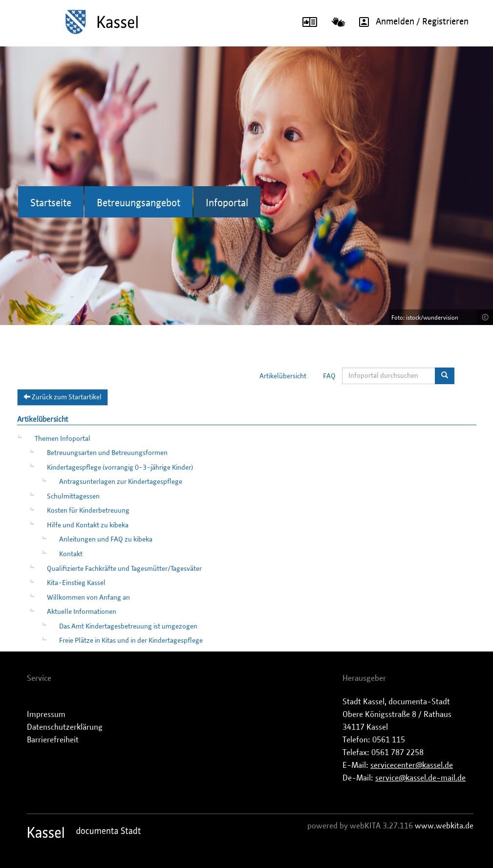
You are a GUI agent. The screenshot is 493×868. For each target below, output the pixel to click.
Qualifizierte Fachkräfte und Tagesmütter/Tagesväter (124, 569)
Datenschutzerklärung (65, 727)
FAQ (329, 376)
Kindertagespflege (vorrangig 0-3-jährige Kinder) (120, 468)
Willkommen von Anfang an (88, 598)
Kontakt (71, 554)
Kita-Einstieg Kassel (76, 583)
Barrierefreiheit (53, 740)
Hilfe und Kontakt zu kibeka (88, 525)
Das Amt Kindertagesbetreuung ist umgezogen (128, 627)
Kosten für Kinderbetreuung (88, 511)
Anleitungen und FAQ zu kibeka (106, 540)
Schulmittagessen (73, 497)
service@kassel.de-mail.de (420, 778)
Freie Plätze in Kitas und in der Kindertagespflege (131, 641)
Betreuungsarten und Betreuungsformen (107, 453)
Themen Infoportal (63, 439)
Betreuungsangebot (139, 203)
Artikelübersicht (283, 376)
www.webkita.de (444, 826)
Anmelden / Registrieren (410, 22)
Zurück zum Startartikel (63, 397)
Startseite (51, 203)
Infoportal (227, 203)
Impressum (46, 715)
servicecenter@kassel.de (412, 765)
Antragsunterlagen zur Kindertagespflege (121, 482)
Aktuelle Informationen (82, 612)
